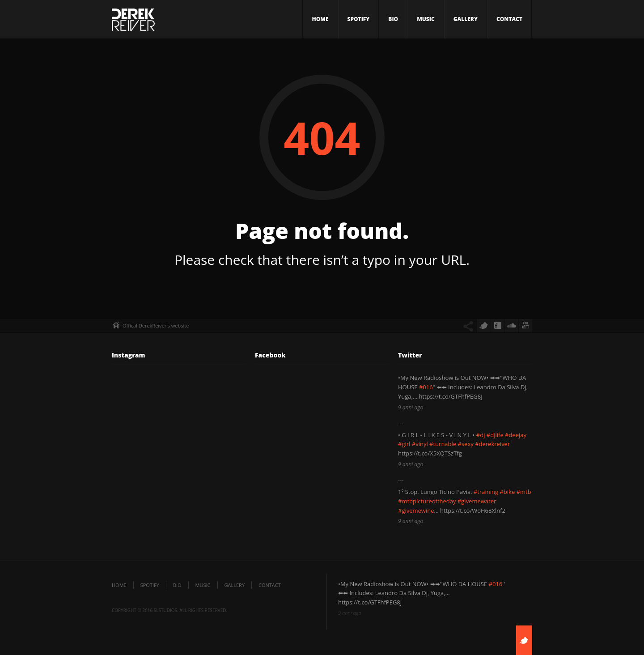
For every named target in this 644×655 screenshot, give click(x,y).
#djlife (495, 435)
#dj (481, 435)
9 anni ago (411, 407)
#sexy (466, 444)
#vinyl (420, 444)
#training (486, 492)
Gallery (466, 19)
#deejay (516, 435)
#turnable (443, 444)
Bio (393, 19)
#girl (404, 444)
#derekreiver (492, 444)
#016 (426, 387)
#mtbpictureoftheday (427, 501)
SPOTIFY (359, 19)
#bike (507, 492)
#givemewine (416, 510)
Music (426, 19)
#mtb (524, 492)
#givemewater (477, 501)
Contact (509, 19)
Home (320, 19)
